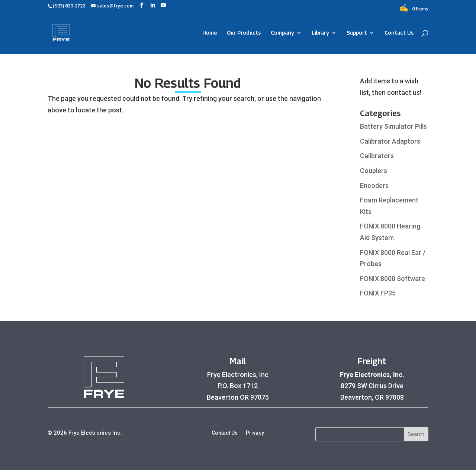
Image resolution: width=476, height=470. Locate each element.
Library (320, 33)
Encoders (374, 186)
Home (210, 33)
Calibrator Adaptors (390, 141)
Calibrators (377, 156)
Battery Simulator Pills (393, 126)
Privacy (255, 433)
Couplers (374, 171)
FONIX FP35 (378, 293)
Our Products (244, 33)
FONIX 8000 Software (393, 279)
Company (282, 33)
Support (357, 33)
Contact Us (399, 33)
